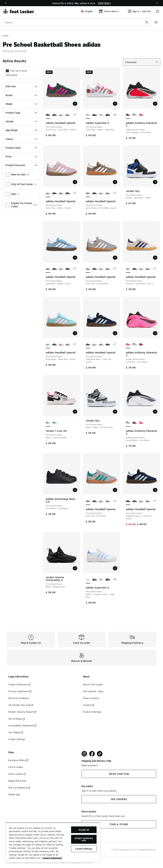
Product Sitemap (92, 712)
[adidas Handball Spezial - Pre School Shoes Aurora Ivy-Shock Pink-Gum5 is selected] (48, 115)
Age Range (21, 130)
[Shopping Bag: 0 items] (158, 11)
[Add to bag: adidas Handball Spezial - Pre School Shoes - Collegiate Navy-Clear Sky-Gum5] (115, 333)
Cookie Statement (19, 684)
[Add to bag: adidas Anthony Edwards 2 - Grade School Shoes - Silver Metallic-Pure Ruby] (155, 104)
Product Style (21, 148)
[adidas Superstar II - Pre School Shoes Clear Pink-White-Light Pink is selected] (88, 115)
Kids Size (21, 86)
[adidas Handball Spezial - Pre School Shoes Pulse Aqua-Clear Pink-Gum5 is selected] (48, 345)
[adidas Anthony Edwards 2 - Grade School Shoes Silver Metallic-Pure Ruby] (141, 345)
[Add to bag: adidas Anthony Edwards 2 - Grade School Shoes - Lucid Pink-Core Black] (155, 333)
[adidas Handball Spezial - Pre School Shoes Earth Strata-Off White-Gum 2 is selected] (88, 193)
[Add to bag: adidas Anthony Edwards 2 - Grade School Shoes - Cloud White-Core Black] (155, 412)
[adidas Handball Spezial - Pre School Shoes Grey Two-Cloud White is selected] (88, 269)
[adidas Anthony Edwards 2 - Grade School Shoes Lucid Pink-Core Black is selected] (128, 345)
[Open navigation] (156, 22)
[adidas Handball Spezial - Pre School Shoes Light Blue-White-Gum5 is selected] (48, 269)
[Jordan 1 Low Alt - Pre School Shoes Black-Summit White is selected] (48, 423)
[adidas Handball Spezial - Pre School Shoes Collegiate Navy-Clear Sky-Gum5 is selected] (88, 345)
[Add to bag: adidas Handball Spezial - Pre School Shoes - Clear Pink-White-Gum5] (75, 182)
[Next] (157, 3)
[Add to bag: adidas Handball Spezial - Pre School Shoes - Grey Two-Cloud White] (115, 258)
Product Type (21, 113)
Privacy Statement (20, 691)
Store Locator (17, 774)
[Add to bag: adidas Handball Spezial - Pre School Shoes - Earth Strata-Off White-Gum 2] (115, 182)
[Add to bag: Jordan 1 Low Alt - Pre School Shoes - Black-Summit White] (75, 412)
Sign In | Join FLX (139, 11)
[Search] (77, 22)
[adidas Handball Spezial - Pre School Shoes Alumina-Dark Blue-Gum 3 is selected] (128, 269)
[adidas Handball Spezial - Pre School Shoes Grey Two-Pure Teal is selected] (88, 501)
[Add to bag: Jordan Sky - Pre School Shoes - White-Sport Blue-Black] (155, 182)
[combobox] (77, 22)
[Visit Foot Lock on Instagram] (84, 754)
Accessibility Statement (22, 725)
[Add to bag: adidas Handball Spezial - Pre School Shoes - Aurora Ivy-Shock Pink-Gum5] (75, 104)
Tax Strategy (17, 719)
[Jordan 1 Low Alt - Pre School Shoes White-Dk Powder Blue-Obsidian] (54, 423)
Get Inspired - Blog (93, 691)
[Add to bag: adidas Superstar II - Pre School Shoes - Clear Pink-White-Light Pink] (115, 104)
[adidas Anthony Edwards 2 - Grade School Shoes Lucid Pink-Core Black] (141, 115)
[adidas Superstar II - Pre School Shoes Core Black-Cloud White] (108, 115)
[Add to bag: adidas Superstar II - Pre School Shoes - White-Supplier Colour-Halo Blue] (115, 568)
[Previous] (6, 3)
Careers (88, 705)
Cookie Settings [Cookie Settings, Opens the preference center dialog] (84, 849)
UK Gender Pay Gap (21, 705)
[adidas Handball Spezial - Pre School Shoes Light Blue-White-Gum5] (68, 115)
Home (6, 36)
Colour (21, 139)
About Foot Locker (93, 684)
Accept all (84, 830)
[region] (81, 3)
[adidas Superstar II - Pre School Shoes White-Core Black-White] (101, 115)
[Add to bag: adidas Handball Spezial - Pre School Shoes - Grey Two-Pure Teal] (115, 490)
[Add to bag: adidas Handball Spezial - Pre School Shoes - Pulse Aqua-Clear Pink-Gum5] (75, 333)
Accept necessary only (84, 839)
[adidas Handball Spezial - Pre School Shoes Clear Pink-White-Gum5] (61, 115)
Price (21, 156)
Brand (21, 95)
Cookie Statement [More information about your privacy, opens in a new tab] (52, 858)
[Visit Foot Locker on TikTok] (100, 754)
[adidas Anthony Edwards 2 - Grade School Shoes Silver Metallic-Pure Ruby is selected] (128, 115)
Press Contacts (91, 698)
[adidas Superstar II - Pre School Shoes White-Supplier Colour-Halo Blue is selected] (88, 580)
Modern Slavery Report (22, 712)
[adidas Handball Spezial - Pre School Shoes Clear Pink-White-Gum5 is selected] (48, 193)
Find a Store (11, 75)
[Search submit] (147, 22)
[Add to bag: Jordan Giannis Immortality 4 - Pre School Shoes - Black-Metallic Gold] (75, 568)
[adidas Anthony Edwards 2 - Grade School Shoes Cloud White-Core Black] (135, 115)
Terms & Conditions (19, 698)
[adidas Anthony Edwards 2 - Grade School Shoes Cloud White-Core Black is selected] (128, 423)
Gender (21, 121)
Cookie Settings (17, 739)
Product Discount (21, 165)
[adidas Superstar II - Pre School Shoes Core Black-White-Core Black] (95, 115)
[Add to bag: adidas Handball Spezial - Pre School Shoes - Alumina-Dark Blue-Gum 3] (155, 258)
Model (21, 104)
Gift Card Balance (19, 788)
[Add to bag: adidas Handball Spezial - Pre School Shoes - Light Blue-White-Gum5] (75, 258)
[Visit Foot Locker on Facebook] (92, 754)
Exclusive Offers (18, 760)
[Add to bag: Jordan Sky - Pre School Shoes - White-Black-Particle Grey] (115, 412)
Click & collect (16, 767)
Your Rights (16, 732)
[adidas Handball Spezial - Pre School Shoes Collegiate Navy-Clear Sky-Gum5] (54, 115)
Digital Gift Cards (17, 781)
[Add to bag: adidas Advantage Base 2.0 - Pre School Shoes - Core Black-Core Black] (75, 490)
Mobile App (14, 794)
